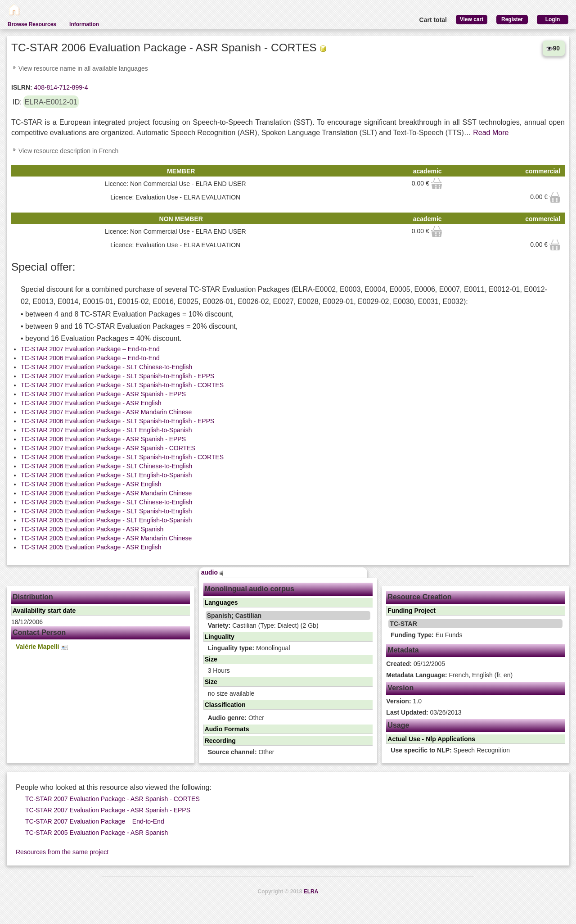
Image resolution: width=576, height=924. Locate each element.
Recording (220, 741)
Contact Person (39, 632)
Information (84, 24)
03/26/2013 (424, 712)
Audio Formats (227, 729)
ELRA (311, 892)
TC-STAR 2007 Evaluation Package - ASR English (91, 403)
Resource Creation (419, 597)
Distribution (33, 597)
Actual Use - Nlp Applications (431, 739)
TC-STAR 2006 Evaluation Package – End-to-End (90, 358)
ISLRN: (22, 87)
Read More (491, 133)
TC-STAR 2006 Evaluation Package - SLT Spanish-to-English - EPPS (117, 421)
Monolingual (249, 648)
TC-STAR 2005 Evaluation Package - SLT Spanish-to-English (106, 511)
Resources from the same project (62, 852)
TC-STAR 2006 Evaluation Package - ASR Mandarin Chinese (106, 493)
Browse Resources (32, 24)
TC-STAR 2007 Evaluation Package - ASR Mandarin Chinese (106, 412)
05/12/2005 (416, 664)
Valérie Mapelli (42, 647)
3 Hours (219, 670)
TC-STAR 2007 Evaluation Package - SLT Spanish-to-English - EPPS (117, 376)
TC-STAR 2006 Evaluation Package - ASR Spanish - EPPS (103, 439)
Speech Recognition (450, 750)
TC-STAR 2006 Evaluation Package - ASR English (91, 484)
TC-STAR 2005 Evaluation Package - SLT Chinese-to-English (106, 502)
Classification (225, 705)
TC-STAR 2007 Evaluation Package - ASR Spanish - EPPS (103, 394)
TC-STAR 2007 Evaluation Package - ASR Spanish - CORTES (108, 448)
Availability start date (44, 611)
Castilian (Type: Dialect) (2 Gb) (263, 625)
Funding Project (412, 611)
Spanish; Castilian (234, 616)
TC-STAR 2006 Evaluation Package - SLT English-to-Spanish (106, 475)
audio (212, 572)
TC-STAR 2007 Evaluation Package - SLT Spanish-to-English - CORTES (122, 385)
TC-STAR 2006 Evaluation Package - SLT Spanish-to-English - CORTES (122, 457)
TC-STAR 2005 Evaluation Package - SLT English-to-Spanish (106, 520)
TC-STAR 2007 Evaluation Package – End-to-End (90, 349)
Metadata (403, 650)
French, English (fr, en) (449, 675)
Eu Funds (426, 635)
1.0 (404, 701)
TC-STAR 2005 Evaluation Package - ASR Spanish (92, 529)
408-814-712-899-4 (60, 87)
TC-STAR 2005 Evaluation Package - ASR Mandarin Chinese (106, 538)
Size (211, 659)
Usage (398, 725)
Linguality (220, 637)
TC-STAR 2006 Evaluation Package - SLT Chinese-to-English (106, 466)
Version (400, 688)
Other (236, 718)
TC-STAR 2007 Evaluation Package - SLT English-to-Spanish (106, 430)
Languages (221, 602)
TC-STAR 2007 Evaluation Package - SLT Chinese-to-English (106, 367)
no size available (231, 693)
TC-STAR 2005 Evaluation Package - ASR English (91, 547)
